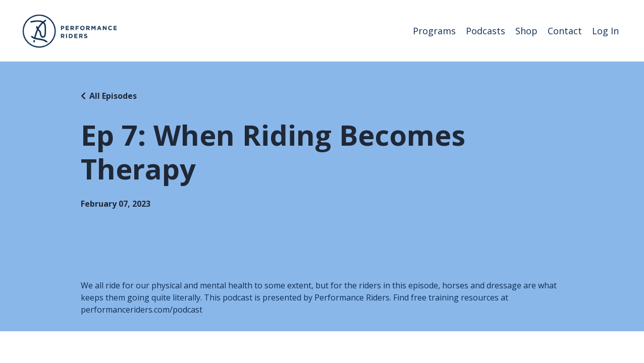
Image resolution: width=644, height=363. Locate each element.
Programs (434, 31)
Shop (526, 31)
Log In (605, 31)
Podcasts (486, 31)
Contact (565, 31)
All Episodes (113, 96)
